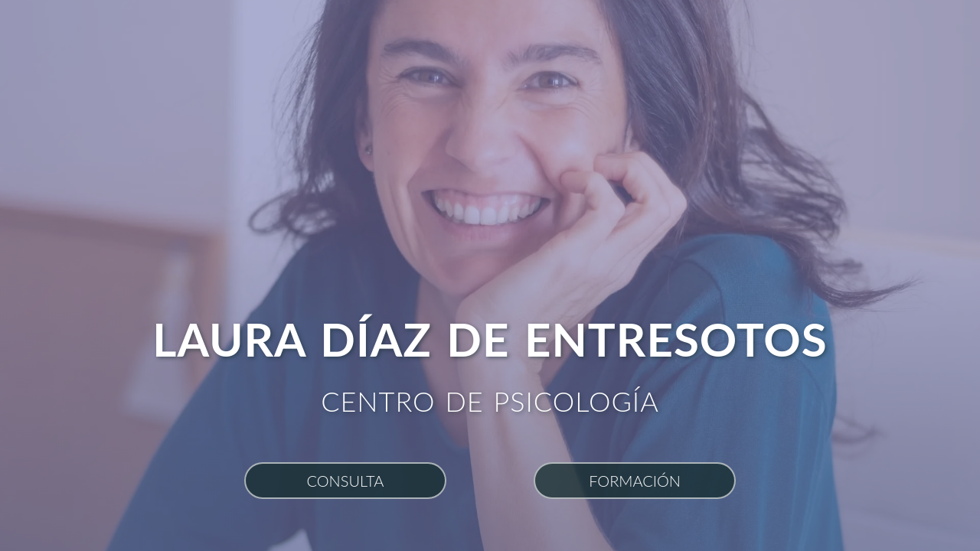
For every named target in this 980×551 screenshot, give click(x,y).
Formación (635, 481)
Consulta (345, 481)
